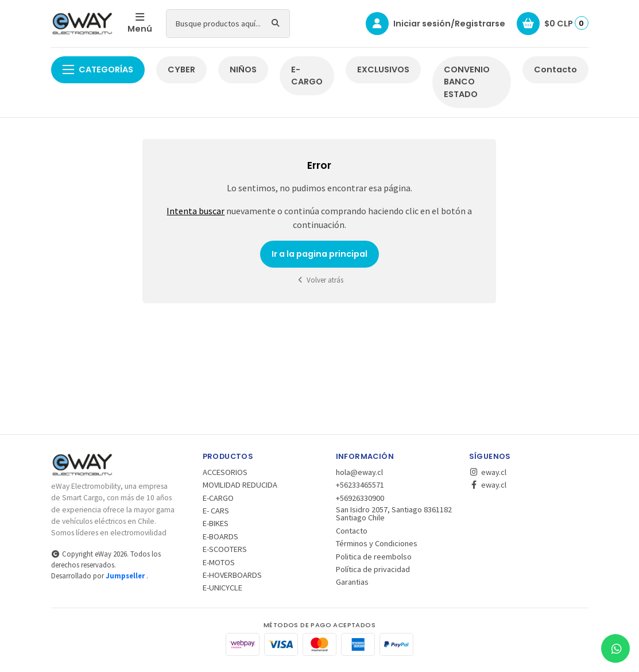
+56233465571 (360, 485)
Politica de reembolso (374, 557)
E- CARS (216, 511)
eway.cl (488, 472)
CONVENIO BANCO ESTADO (467, 82)
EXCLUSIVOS (383, 69)
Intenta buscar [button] (195, 211)
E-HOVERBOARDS (232, 575)
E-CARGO (307, 76)
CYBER (181, 69)
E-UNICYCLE (222, 588)
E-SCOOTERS (225, 549)
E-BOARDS (220, 536)
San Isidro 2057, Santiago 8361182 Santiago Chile (394, 514)
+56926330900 (360, 498)
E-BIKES (216, 523)
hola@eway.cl (359, 472)
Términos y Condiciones (377, 543)
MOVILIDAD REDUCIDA (240, 485)
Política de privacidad (373, 569)
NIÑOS (243, 69)
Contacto (555, 69)
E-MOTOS (219, 562)
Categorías (98, 69)
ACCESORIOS (225, 472)
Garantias (352, 582)
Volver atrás (320, 280)
